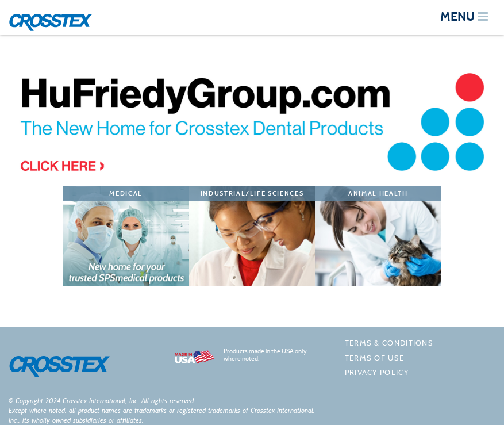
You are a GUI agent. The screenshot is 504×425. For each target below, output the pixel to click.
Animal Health (378, 193)
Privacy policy (377, 372)
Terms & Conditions (389, 343)
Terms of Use (375, 358)
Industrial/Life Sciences (252, 193)
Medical (126, 193)
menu (464, 16)
